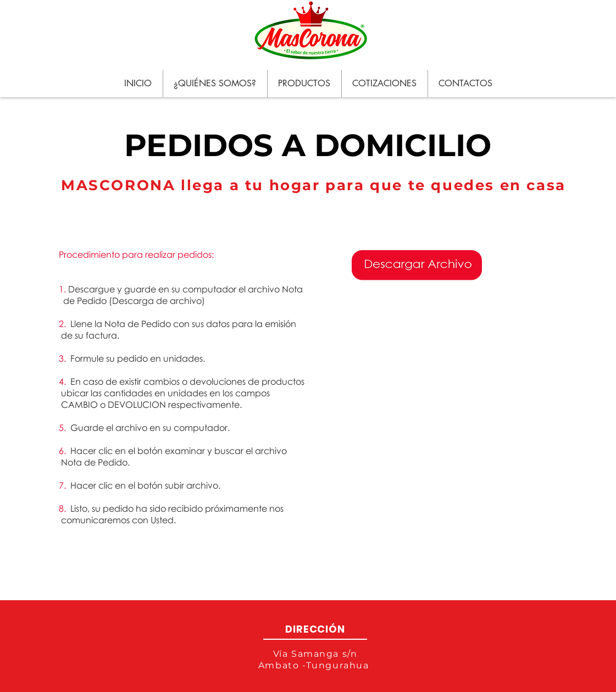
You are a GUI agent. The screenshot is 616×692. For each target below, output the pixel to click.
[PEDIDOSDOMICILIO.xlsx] (417, 266)
